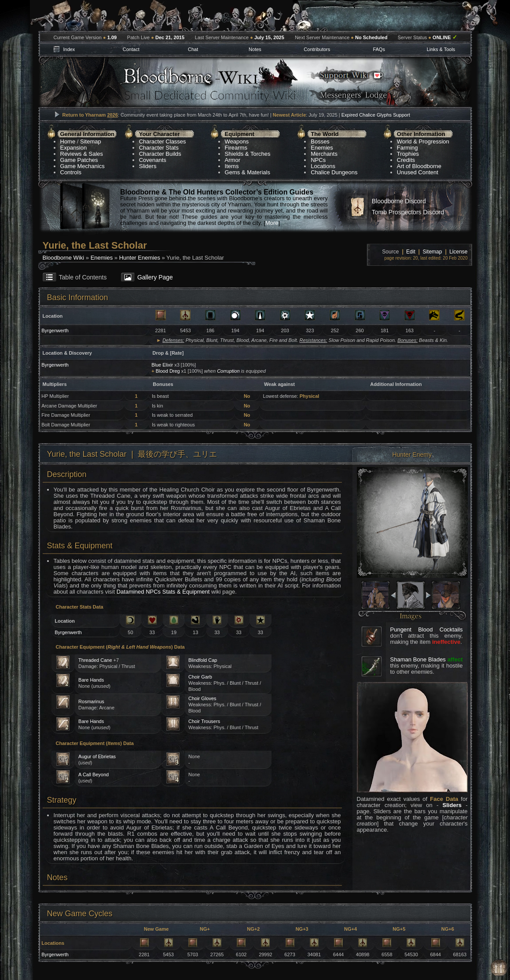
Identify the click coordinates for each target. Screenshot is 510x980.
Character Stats (159, 148)
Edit (411, 252)
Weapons (237, 141)
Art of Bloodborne (419, 166)
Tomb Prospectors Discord (408, 212)
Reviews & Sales (82, 154)
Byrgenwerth (55, 330)
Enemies (322, 148)
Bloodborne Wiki (64, 258)
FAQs (379, 49)
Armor (233, 160)
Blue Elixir (162, 365)
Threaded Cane (95, 660)
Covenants (153, 160)
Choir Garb (200, 677)
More (272, 223)
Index (69, 49)
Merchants (324, 154)
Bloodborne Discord (399, 201)
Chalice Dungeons (334, 172)
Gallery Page (155, 277)
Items (232, 166)
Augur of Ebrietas (97, 756)
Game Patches (79, 160)
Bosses (320, 141)
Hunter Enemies (140, 258)
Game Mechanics (83, 166)
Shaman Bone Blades (418, 659)
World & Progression (423, 141)
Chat (193, 49)
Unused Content (418, 172)
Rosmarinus (91, 701)
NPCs (318, 160)
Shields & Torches (248, 154)
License (458, 252)
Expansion (74, 148)
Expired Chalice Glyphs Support (376, 115)
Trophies (408, 154)
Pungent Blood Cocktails (427, 629)
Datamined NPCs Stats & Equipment (163, 592)
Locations (323, 166)
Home (68, 141)
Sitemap (91, 141)
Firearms (236, 148)
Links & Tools (441, 49)
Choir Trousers (204, 721)
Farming (407, 148)
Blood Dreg (168, 371)
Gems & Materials (248, 172)
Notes (255, 49)
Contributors (317, 49)
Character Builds (160, 154)
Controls (71, 172)
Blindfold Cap (203, 660)
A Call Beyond (94, 774)
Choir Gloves (202, 698)
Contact (131, 49)
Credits (406, 160)
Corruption (228, 371)
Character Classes (163, 141)
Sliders (148, 166)
